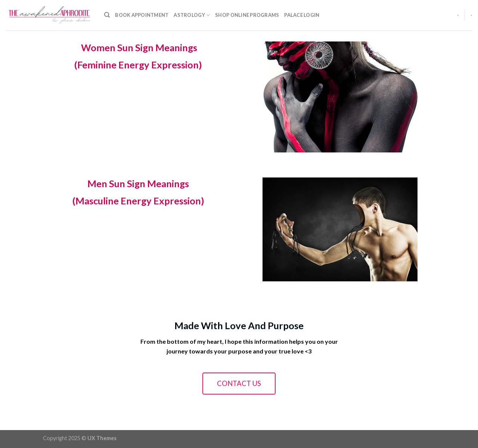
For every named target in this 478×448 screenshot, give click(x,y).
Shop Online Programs (247, 15)
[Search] (107, 15)
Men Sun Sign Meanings (138, 183)
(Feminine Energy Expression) (138, 65)
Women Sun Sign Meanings (138, 47)
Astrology (192, 15)
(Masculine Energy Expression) (138, 201)
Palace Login (302, 15)
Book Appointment (142, 15)
